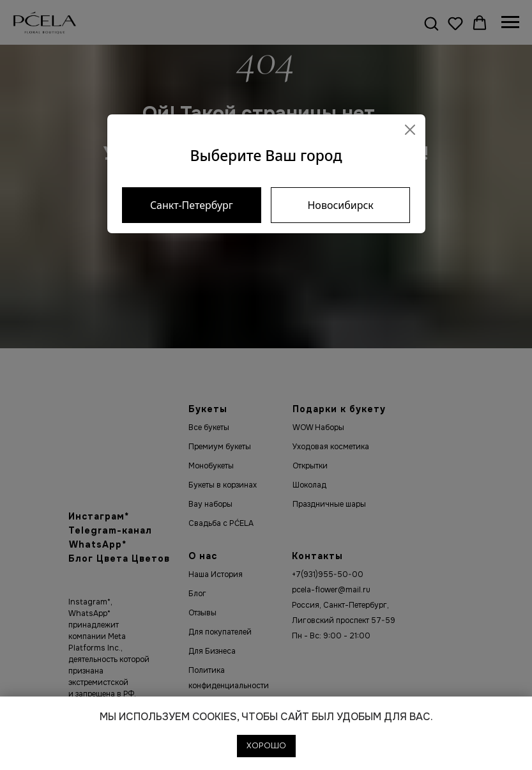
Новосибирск (340, 205)
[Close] (410, 130)
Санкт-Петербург (192, 205)
